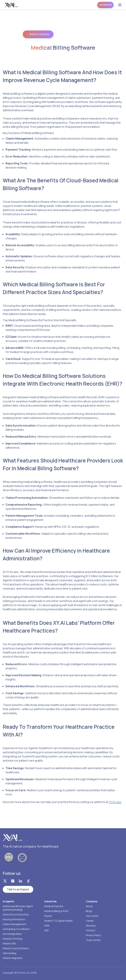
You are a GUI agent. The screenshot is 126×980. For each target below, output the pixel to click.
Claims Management (14, 924)
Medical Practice (54, 906)
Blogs (89, 911)
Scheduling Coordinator (16, 929)
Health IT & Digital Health (58, 921)
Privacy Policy (93, 935)
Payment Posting (12, 939)
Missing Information (14, 919)
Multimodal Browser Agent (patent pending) (18, 908)
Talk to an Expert (18, 889)
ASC (47, 930)
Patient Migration (13, 958)
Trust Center (93, 940)
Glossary (91, 926)
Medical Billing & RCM (56, 911)
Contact (91, 930)
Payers (48, 916)
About (89, 906)
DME (47, 926)
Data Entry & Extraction (16, 914)
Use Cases (92, 916)
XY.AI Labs (115, 802)
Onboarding (9, 953)
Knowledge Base (12, 934)
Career (90, 921)
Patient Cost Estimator (16, 948)
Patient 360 (9, 943)
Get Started (105, 5)
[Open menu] (120, 5)
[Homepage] (11, 5)
